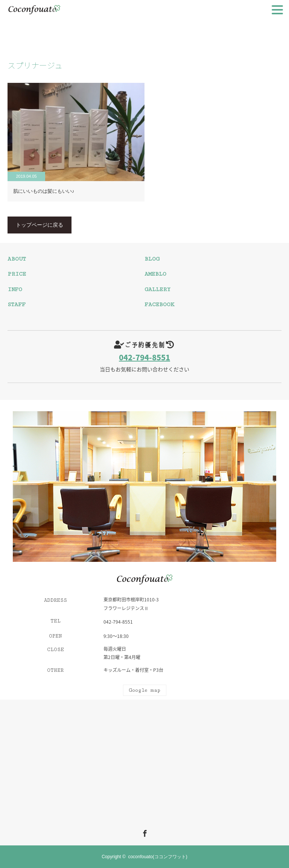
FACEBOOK (159, 304)
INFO (15, 289)
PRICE (17, 274)
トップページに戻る (40, 225)
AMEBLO (155, 274)
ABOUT (17, 259)
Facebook (144, 832)
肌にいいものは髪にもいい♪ (44, 191)
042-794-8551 (144, 357)
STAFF (17, 304)
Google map (145, 690)
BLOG (152, 259)
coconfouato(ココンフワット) (157, 857)
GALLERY (157, 289)
